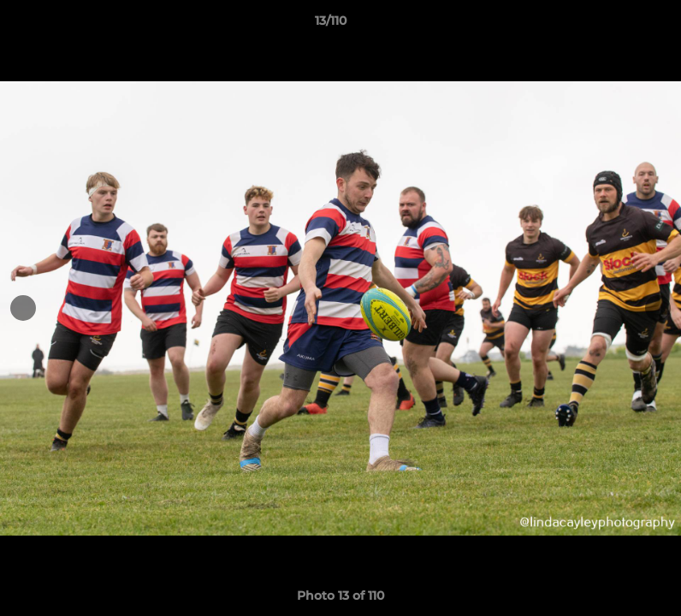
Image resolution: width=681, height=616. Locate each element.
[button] (609, 25)
